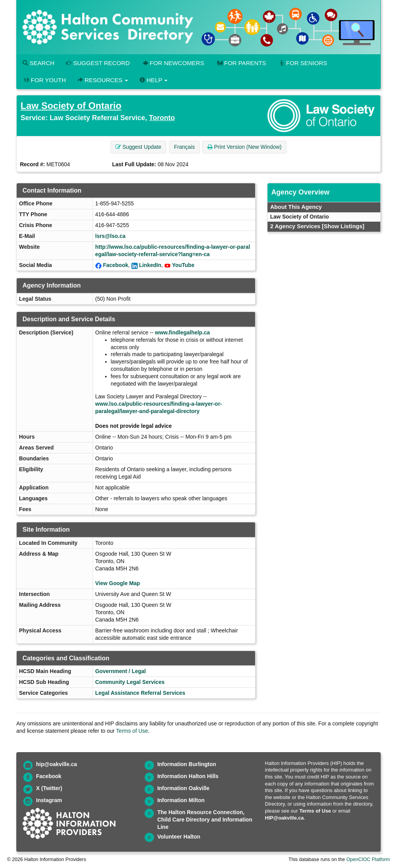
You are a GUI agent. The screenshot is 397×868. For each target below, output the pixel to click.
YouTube (183, 265)
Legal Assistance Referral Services (140, 693)
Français (185, 147)
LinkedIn (150, 265)
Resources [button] (103, 80)
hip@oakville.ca (56, 764)
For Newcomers (173, 63)
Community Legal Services (130, 682)
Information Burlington (187, 764)
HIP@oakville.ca (284, 818)
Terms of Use (132, 731)
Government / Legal (121, 671)
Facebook (115, 265)
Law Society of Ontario (71, 106)
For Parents (241, 63)
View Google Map (118, 583)
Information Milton (181, 800)
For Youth (44, 80)
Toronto (162, 118)
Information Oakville (184, 788)
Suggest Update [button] (138, 147)
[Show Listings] (343, 226)
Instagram (49, 800)
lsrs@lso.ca (110, 236)
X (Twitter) (49, 788)
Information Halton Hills (188, 776)
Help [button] (154, 80)
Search (38, 63)
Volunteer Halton (179, 837)
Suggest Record (98, 63)
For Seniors (302, 63)
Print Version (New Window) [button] (244, 147)
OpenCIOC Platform (368, 859)
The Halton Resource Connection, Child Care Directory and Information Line (205, 820)
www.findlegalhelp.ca (183, 332)
